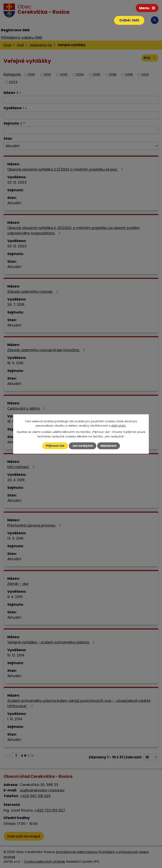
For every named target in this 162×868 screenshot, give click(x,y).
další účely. (119, 426)
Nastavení (109, 446)
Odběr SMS (129, 20)
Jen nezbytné (82, 446)
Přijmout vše (55, 446)
